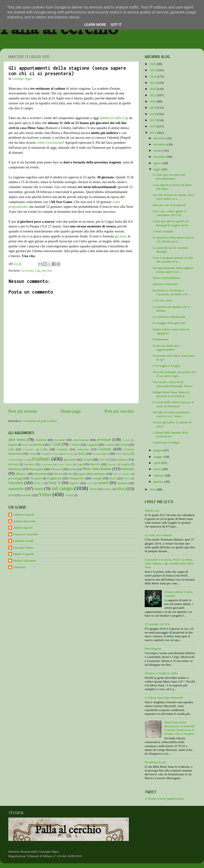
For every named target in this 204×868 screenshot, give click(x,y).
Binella (38, 445)
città (11, 449)
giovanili (70, 459)
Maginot (112, 464)
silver (90, 483)
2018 (153, 114)
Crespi (32, 454)
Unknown (19, 567)
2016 (153, 126)
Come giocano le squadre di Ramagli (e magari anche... (172, 223)
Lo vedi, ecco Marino (158, 535)
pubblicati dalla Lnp (114, 118)
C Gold (55, 444)
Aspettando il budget (166, 442)
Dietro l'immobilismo (167, 278)
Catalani (110, 445)
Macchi (95, 464)
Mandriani (15, 469)
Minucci (21, 474)
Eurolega (97, 454)
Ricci (113, 478)
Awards (126, 440)
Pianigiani (36, 478)
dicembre (160, 138)
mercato (47, 270)
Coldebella (29, 449)
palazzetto (99, 474)
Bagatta (13, 445)
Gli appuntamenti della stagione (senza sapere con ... (173, 270)
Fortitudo (13, 460)
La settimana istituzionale (169, 317)
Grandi (88, 459)
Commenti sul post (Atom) (39, 421)
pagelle (82, 474)
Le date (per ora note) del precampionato (169, 177)
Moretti (58, 474)
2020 (153, 101)
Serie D (55, 483)
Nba (70, 474)
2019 (153, 108)
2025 (153, 70)
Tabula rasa (152, 510)
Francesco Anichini (25, 534)
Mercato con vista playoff (169, 205)
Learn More (95, 25)
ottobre (158, 150)
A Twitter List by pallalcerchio (164, 799)
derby (81, 454)
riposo (127, 478)
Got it (116, 25)
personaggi (15, 478)
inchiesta (122, 459)
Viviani (69, 495)
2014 (153, 489)
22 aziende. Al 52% (157, 624)
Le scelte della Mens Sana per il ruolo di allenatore (173, 404)
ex (107, 454)
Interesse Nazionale (165, 284)
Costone (105, 449)
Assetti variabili (163, 231)
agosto (158, 163)
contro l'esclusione (50, 143)
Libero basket (65, 464)
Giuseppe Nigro (23, 547)
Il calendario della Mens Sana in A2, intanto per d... (173, 239)
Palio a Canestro (122, 474)
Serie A (39, 483)
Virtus (45, 494)
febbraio (159, 475)
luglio (158, 169)
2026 (153, 64)
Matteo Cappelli (23, 554)
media (72, 469)
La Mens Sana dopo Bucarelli (164, 698)
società (103, 483)
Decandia (68, 454)
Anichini (41, 440)
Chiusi (124, 445)
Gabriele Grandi (23, 541)
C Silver (75, 445)
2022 (153, 89)
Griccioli (104, 460)
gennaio (159, 482)
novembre (160, 144)
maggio (159, 457)
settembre (160, 157)
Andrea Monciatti (24, 521)
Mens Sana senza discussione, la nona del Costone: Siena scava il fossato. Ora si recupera (179, 728)
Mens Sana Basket (97, 469)
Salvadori (16, 483)
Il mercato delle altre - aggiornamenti (167, 348)
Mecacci (56, 469)
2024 (153, 76)
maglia (126, 464)
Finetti (119, 454)
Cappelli (93, 445)
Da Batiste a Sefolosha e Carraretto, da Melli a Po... (172, 292)
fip (128, 454)
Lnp (37, 270)
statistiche (16, 489)
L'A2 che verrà (162, 300)
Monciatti (40, 474)
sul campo (62, 488)
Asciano (60, 440)
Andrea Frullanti (24, 515)
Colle (44, 449)
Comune (62, 449)
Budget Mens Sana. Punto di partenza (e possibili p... (171, 394)
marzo (158, 469)
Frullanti (41, 459)
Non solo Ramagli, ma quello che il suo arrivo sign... (174, 374)
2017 (153, 120)
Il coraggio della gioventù (169, 323)
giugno (158, 450)
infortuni (13, 464)
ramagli (97, 478)
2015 (153, 133)
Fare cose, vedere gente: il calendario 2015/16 (169, 213)
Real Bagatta (153, 649)
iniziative (30, 464)
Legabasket (46, 464)
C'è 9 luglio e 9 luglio (167, 366)
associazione (81, 440)
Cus (43, 454)
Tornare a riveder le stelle (161, 673)
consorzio (83, 449)
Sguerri (74, 483)
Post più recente (23, 411)
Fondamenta (161, 339)
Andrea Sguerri (23, 528)
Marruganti (36, 469)
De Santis (54, 454)
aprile (158, 463)
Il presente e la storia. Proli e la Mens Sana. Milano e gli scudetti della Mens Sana (169, 563)
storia (39, 489)
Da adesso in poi (155, 762)
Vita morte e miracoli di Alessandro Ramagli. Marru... (174, 384)
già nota (120, 236)
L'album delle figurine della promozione (171, 434)
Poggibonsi (54, 478)
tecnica (107, 489)
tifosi (121, 489)
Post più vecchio (119, 411)
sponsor (122, 483)
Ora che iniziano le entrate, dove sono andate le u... (174, 197)
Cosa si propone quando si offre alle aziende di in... (173, 260)
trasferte (27, 495)
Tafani (93, 489)
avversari (27, 270)
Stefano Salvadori (24, 561)
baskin (25, 445)
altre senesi (17, 440)
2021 (153, 95)
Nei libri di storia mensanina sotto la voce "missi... (171, 414)
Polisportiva (77, 478)
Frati (25, 460)
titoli (11, 495)
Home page (71, 411)
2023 (153, 83)
